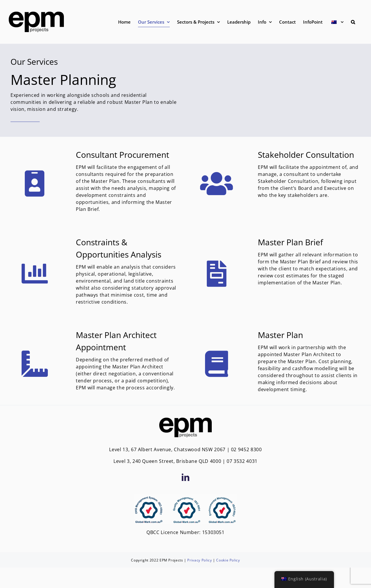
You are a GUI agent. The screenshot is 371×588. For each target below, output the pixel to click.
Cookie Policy (228, 560)
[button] (353, 22)
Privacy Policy (199, 560)
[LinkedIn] (186, 477)
